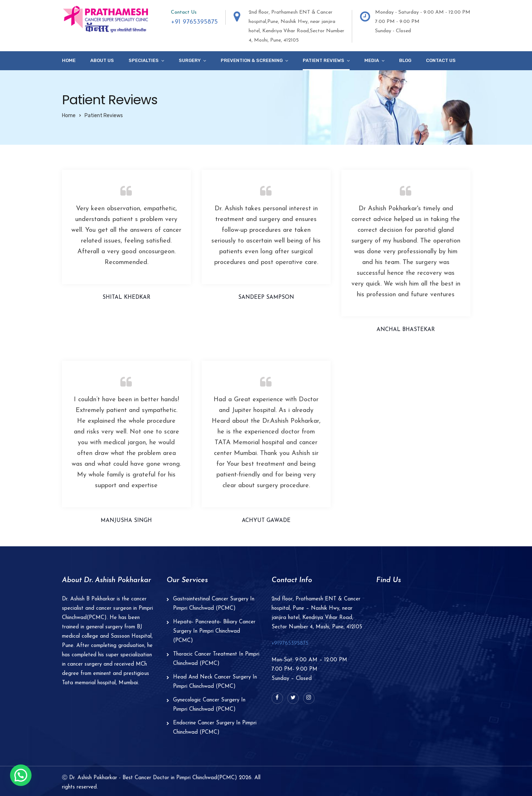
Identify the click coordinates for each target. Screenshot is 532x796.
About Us (102, 60)
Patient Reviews (323, 60)
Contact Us (441, 60)
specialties (144, 60)
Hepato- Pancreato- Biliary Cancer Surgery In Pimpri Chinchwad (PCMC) (214, 631)
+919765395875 (290, 644)
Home (69, 60)
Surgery (190, 60)
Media (372, 60)
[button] (21, 775)
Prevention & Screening (252, 60)
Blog (405, 60)
